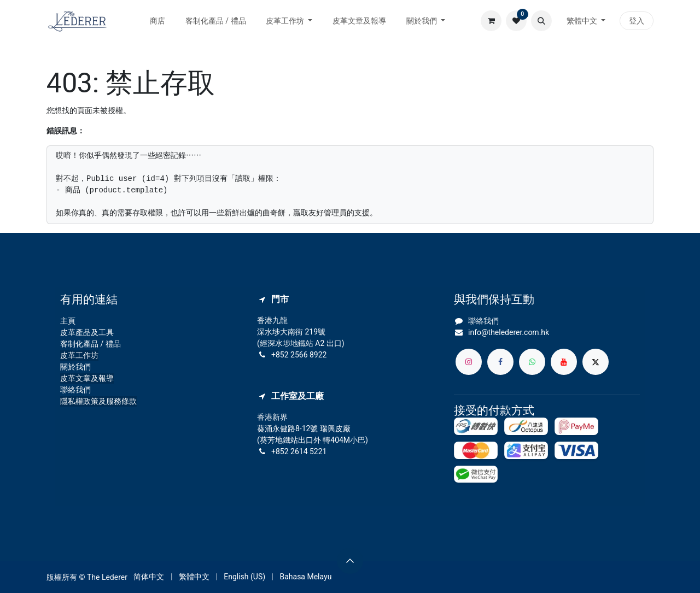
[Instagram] (469, 362)
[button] (541, 21)
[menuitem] (158, 21)
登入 (637, 21)
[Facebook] (500, 362)
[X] (596, 362)
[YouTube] (564, 362)
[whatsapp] (532, 362)
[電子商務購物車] (491, 21)
